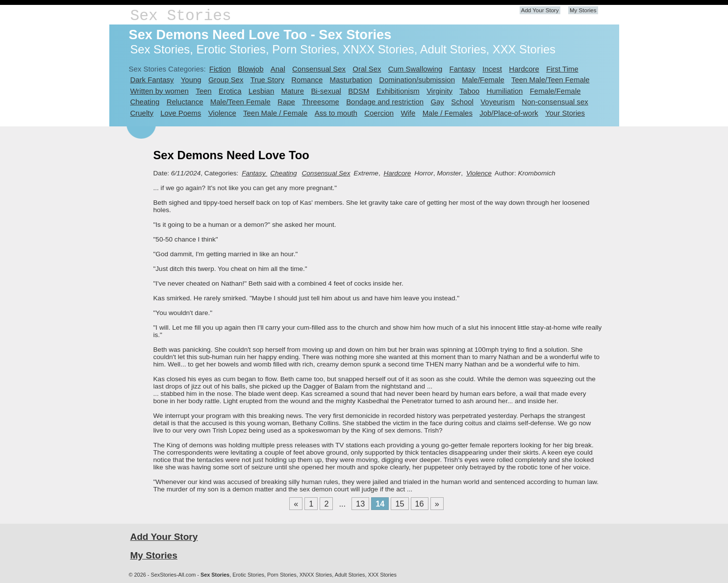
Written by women (160, 91)
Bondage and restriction (385, 102)
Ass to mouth (336, 113)
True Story (267, 80)
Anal (278, 69)
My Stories (583, 10)
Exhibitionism (398, 91)
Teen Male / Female (275, 113)
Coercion (379, 113)
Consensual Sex (319, 69)
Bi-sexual (326, 91)
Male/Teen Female (240, 102)
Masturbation (351, 80)
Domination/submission (417, 80)
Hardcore (524, 69)
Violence (222, 113)
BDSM (359, 91)
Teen (203, 91)
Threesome (321, 102)
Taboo (469, 91)
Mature (293, 91)
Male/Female (483, 80)
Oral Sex (367, 69)
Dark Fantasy (152, 80)
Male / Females (448, 113)
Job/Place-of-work (509, 113)
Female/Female (555, 91)
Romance (307, 80)
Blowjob (251, 69)
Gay (437, 102)
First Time (562, 69)
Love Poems (181, 113)
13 (360, 504)
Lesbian (261, 91)
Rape (286, 102)
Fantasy (463, 69)
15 (400, 504)
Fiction (220, 69)
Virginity (439, 91)
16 (420, 504)
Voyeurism (498, 102)
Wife (408, 113)
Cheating (145, 102)
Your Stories (565, 113)
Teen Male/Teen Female (551, 80)
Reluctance (185, 102)
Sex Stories (181, 16)
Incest (492, 69)
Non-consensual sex (555, 102)
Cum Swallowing (415, 69)
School (462, 102)
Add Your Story (540, 10)
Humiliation (504, 91)
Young (191, 80)
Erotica (230, 91)
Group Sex (226, 80)
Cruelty (142, 113)
